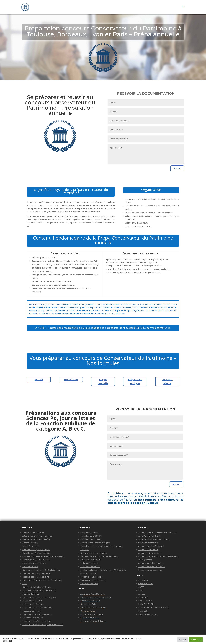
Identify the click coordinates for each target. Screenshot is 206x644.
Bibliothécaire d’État (31, 546)
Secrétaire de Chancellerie (91, 577)
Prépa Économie (145, 601)
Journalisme (143, 580)
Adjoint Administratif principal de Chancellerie (157, 532)
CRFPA (141, 587)
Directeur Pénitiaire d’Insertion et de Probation (42, 580)
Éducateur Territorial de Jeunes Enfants (39, 590)
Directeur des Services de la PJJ (36, 577)
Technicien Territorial (89, 584)
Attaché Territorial (30, 543)
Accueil (39, 379)
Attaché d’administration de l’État (36, 539)
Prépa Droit (143, 597)
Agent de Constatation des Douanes (154, 539)
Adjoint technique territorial (150, 553)
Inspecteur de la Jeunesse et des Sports (39, 597)
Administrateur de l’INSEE (33, 532)
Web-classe (71, 379)
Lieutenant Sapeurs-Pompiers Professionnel (99, 556)
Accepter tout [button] (196, 639)
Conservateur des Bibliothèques (36, 560)
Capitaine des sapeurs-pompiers (36, 550)
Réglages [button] (182, 639)
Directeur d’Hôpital (30, 567)
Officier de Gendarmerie (33, 618)
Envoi (177, 168)
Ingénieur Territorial (31, 594)
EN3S (25, 584)
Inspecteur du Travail (31, 611)
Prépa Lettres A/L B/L (148, 614)
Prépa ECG (143, 611)
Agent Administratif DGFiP (149, 536)
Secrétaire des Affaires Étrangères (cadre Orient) (43, 625)
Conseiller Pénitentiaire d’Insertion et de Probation (44, 556)
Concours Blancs (167, 381)
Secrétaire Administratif (90, 567)
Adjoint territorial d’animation (151, 563)
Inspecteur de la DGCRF (33, 601)
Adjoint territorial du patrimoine (152, 567)
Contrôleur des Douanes (91, 539)
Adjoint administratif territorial (151, 546)
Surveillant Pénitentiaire (148, 543)
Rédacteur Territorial (89, 563)
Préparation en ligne (135, 381)
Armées (142, 594)
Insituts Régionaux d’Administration (37, 614)
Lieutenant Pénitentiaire (91, 560)
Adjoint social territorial (148, 550)
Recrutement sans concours (150, 570)
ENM (140, 590)
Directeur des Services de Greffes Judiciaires (41, 570)
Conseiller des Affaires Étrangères (37, 553)
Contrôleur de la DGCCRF (91, 536)
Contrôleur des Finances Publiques (95, 543)
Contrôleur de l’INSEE (89, 532)
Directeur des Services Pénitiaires (37, 573)
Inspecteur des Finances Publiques (37, 607)
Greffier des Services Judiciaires (94, 553)
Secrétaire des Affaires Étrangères (37, 621)
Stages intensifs (103, 381)
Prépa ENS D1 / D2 (146, 604)
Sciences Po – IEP (146, 584)
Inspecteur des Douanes (33, 604)
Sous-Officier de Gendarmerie (93, 580)
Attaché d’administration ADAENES (37, 536)
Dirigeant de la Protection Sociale (37, 587)
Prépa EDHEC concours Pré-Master (153, 607)
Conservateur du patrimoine (34, 563)
